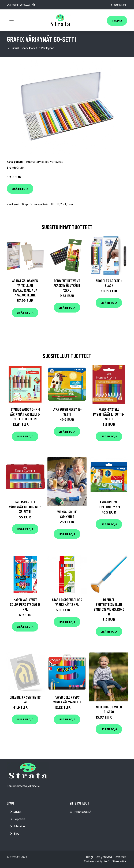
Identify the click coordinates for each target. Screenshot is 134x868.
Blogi (17, 834)
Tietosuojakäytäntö (97, 861)
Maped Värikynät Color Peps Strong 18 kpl (25, 604)
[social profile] (34, 5)
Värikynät (48, 48)
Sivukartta (119, 861)
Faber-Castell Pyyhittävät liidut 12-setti (109, 414)
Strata (17, 812)
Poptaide (19, 819)
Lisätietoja (20, 189)
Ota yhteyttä (104, 857)
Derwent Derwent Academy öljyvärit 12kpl (67, 285)
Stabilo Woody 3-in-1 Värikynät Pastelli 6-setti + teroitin (25, 414)
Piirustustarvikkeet (24, 48)
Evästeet (120, 857)
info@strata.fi (118, 5)
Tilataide (19, 826)
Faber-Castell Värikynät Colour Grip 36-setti (25, 507)
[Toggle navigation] (12, 20)
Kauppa (117, 21)
